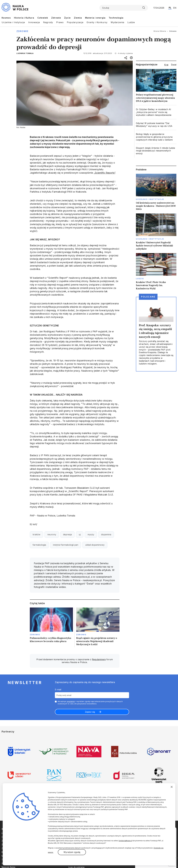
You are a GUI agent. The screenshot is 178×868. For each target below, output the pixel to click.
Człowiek (43, 18)
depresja (67, 534)
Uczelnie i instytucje (150, 199)
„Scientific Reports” (105, 173)
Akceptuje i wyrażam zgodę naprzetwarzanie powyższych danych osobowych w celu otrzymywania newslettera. (90, 703)
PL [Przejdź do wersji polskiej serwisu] (170, 8)
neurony (52, 534)
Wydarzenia (117, 22)
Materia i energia (95, 18)
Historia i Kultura (24, 18)
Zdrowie (56, 18)
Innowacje (34, 22)
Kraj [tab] (166, 65)
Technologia (116, 18)
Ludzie (131, 22)
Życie (67, 18)
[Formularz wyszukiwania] (124, 8)
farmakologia (39, 545)
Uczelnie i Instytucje (13, 22)
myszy (91, 534)
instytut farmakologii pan (66, 545)
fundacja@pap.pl (125, 841)
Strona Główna (160, 31)
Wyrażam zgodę (72, 852)
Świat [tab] (174, 65)
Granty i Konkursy (97, 22)
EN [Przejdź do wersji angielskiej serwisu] (175, 8)
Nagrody (48, 22)
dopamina (106, 534)
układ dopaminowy (95, 545)
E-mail (58, 690)
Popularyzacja (75, 22)
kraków (36, 534)
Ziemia (78, 18)
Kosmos (6, 18)
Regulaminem (99, 659)
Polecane (148, 297)
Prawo (60, 22)
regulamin (71, 701)
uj (80, 534)
